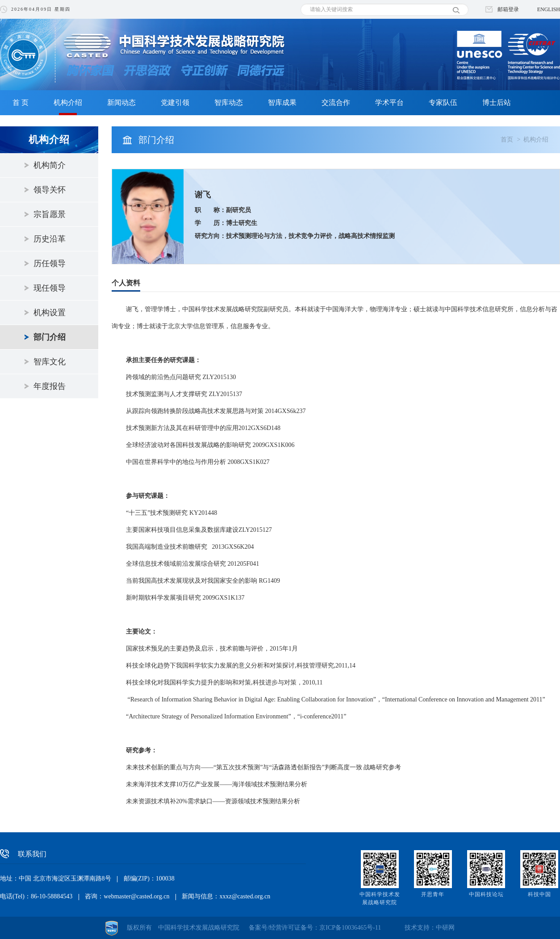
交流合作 (336, 102)
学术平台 (389, 102)
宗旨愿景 (50, 214)
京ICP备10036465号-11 (350, 928)
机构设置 (50, 313)
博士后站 (497, 102)
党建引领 (175, 102)
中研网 (445, 928)
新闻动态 (121, 102)
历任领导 (50, 263)
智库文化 (50, 362)
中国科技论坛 (486, 894)
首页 (507, 140)
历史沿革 (50, 239)
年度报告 (50, 386)
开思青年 (433, 894)
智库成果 (282, 102)
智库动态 (229, 102)
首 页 (21, 102)
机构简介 (50, 165)
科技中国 (539, 894)
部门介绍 (50, 337)
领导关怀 (50, 190)
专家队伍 (443, 102)
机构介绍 (68, 102)
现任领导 (50, 288)
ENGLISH (549, 9)
